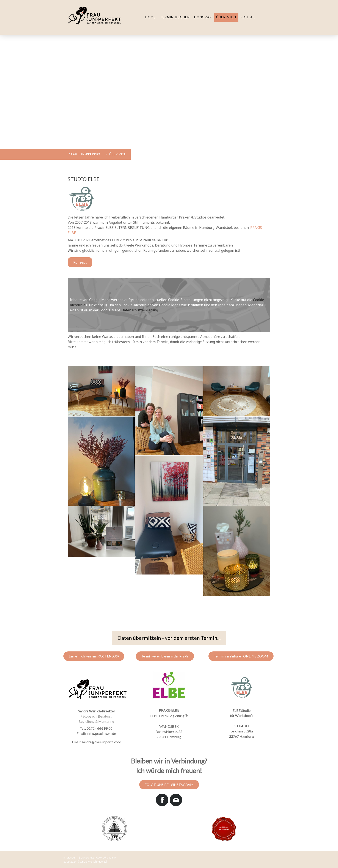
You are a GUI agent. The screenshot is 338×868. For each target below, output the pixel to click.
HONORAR (203, 17)
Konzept (80, 262)
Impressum (70, 858)
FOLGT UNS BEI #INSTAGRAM (169, 784)
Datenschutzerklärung (140, 310)
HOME (151, 17)
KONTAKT (249, 17)
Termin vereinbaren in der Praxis (165, 656)
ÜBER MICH (226, 17)
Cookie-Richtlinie (106, 858)
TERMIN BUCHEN (175, 17)
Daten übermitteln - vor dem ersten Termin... (169, 638)
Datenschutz (87, 858)
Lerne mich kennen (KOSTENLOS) (94, 656)
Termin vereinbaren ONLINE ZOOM (241, 656)
